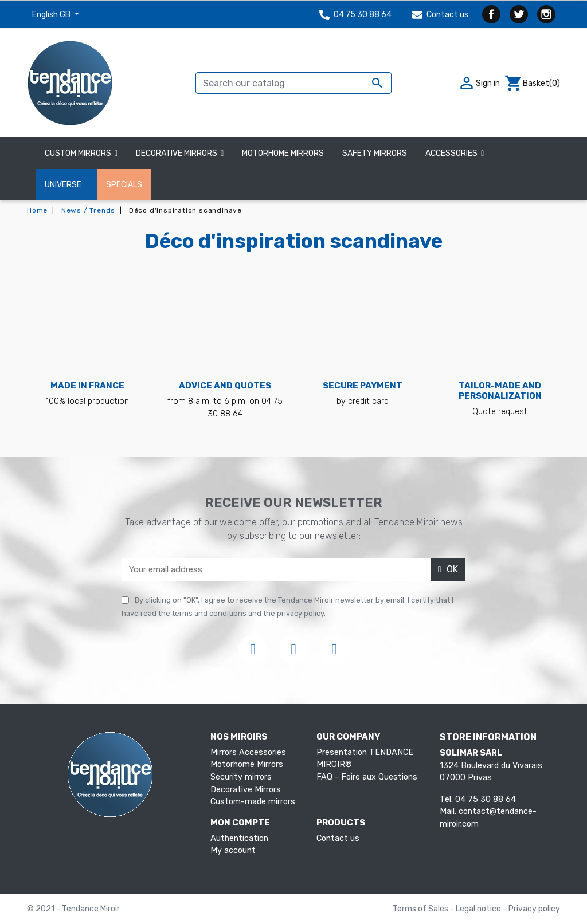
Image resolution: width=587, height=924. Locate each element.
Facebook (491, 14)
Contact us (440, 15)
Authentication (239, 838)
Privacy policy (534, 909)
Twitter (519, 14)
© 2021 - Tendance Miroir (73, 909)
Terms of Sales (421, 909)
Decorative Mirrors (246, 790)
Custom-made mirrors (253, 802)
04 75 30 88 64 (355, 15)
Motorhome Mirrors (247, 764)
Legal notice (479, 909)
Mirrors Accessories (248, 752)
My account (233, 850)
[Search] (293, 83)
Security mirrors (241, 777)
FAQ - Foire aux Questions (367, 777)
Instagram (546, 14)
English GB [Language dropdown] (52, 15)
